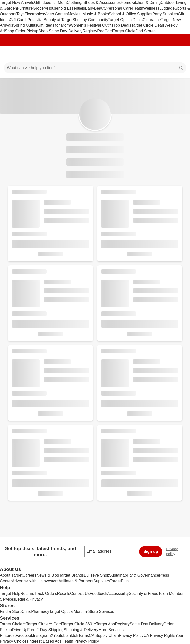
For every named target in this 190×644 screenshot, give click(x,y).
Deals (138, 20)
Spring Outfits (25, 25)
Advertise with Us (27, 581)
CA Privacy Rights (160, 635)
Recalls (64, 593)
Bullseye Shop (97, 575)
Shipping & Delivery (81, 630)
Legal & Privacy (29, 599)
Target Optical (120, 20)
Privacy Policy (131, 635)
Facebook (24, 635)
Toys (20, 14)
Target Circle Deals (148, 25)
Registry (90, 31)
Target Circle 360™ (79, 624)
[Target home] (95, 54)
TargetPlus (119, 581)
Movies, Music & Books (88, 14)
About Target (11, 575)
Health (137, 8)
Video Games (56, 14)
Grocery (40, 8)
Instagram (42, 635)
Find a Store (11, 612)
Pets (31, 20)
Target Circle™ (13, 624)
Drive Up (20, 630)
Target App (106, 624)
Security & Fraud (144, 593)
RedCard (105, 31)
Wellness (151, 8)
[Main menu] (10, 54)
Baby (89, 8)
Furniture (25, 8)
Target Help (10, 593)
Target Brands (72, 575)
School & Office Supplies (131, 14)
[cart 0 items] (180, 54)
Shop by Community (90, 20)
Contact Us (80, 593)
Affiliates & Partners (76, 581)
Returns (27, 593)
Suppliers (102, 581)
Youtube (60, 635)
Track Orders (46, 593)
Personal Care (119, 8)
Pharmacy (40, 612)
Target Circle (124, 31)
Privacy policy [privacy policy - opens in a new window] (178, 551)
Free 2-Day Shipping (45, 630)
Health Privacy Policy (80, 641)
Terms (83, 635)
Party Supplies (165, 14)
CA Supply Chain (104, 635)
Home (126, 3)
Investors (51, 581)
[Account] (167, 54)
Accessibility (118, 593)
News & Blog (48, 575)
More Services (111, 630)
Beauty (100, 8)
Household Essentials (66, 8)
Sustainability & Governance (134, 575)
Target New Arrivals (17, 3)
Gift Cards (19, 20)
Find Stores (145, 31)
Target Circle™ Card (44, 624)
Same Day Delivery (147, 624)
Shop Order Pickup (22, 31)
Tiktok (73, 635)
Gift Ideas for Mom (51, 3)
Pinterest (8, 635)
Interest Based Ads (45, 641)
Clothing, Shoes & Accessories (94, 3)
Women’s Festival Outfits (92, 25)
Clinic (26, 612)
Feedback (98, 593)
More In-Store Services (94, 612)
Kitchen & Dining (146, 3)
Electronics (34, 14)
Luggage (167, 8)
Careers (29, 575)
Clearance (152, 20)
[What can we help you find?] (95, 68)
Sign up (151, 551)
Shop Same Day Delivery (61, 31)
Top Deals (122, 25)
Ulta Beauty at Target (54, 20)
